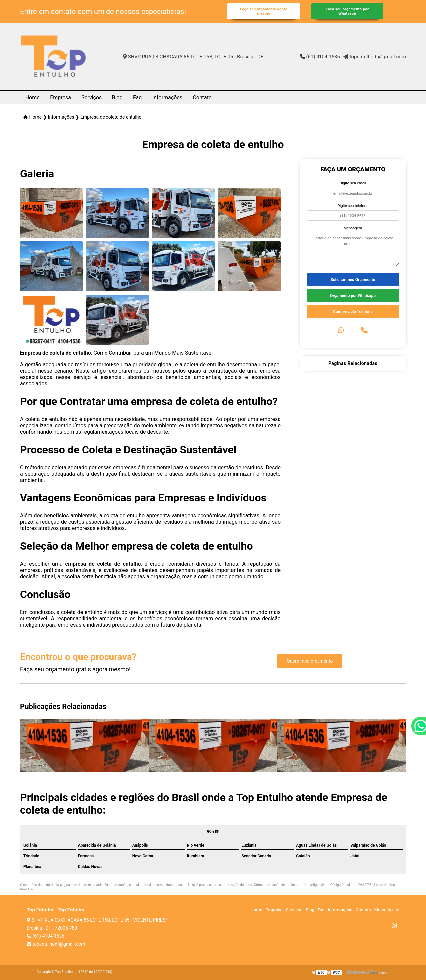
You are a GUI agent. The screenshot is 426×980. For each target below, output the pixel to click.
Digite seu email (353, 183)
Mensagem (353, 228)
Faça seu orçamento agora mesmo (264, 11)
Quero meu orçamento (310, 661)
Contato (202, 98)
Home (32, 98)
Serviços (91, 98)
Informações (167, 98)
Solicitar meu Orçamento (353, 280)
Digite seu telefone (353, 206)
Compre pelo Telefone (353, 312)
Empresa (60, 98)
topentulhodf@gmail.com (375, 57)
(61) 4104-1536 (320, 57)
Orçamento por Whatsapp (353, 296)
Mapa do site (387, 910)
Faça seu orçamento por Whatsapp (347, 11)
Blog (117, 98)
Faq (137, 98)
